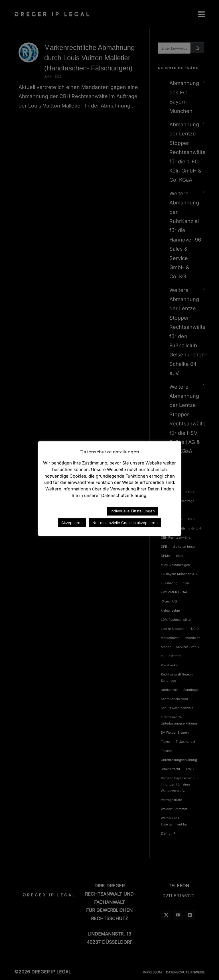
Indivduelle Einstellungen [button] (133, 511)
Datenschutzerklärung (78, 511)
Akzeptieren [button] (72, 523)
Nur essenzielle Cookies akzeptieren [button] (125, 523)
